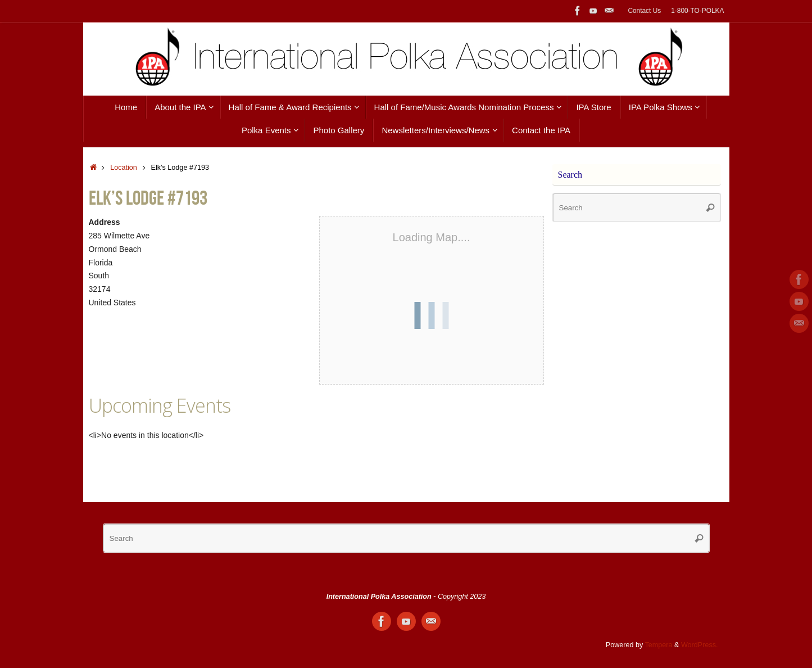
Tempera (659, 645)
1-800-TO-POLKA (697, 11)
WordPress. (700, 645)
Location (124, 168)
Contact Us (644, 11)
